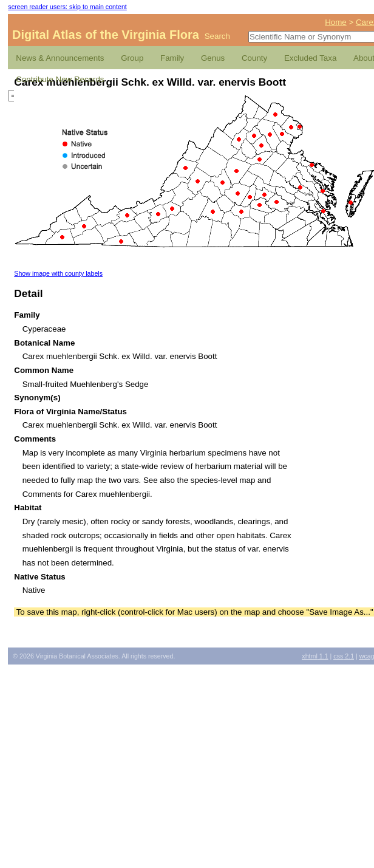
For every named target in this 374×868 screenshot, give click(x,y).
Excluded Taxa (310, 58)
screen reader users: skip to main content (67, 7)
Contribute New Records (60, 79)
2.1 (344, 656)
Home (336, 22)
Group (132, 58)
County (254, 58)
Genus (213, 58)
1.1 (315, 656)
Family (172, 58)
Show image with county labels (58, 273)
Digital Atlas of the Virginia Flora (106, 35)
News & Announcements (60, 58)
